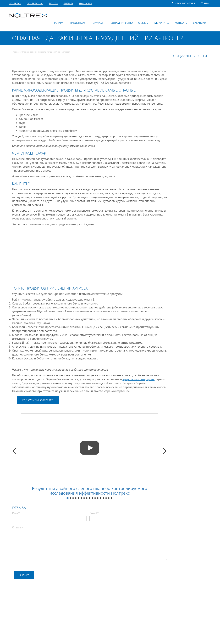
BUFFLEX (68, 3)
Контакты (181, 23)
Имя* (16, 513)
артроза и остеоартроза (139, 379)
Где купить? (162, 23)
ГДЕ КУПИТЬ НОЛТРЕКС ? (38, 400)
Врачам (99, 23)
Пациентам (79, 23)
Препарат (58, 23)
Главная (16, 52)
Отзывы (143, 23)
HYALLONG (85, 3)
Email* (94, 513)
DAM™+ (53, 3)
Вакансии (200, 23)
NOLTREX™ (15, 3)
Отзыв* (17, 527)
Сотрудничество (122, 23)
